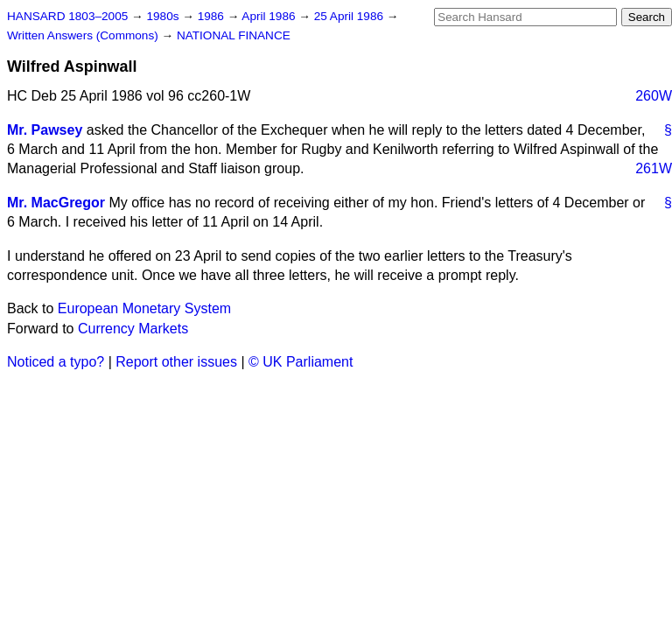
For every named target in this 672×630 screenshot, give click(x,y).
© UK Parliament (301, 362)
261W (654, 168)
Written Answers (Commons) (84, 35)
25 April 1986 (350, 16)
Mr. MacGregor (56, 203)
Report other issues (176, 362)
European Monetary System (144, 308)
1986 (213, 16)
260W (654, 96)
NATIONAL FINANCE (234, 35)
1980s (164, 16)
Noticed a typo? (56, 362)
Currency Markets (133, 329)
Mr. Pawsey (45, 130)
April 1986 (270, 16)
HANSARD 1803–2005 (67, 16)
